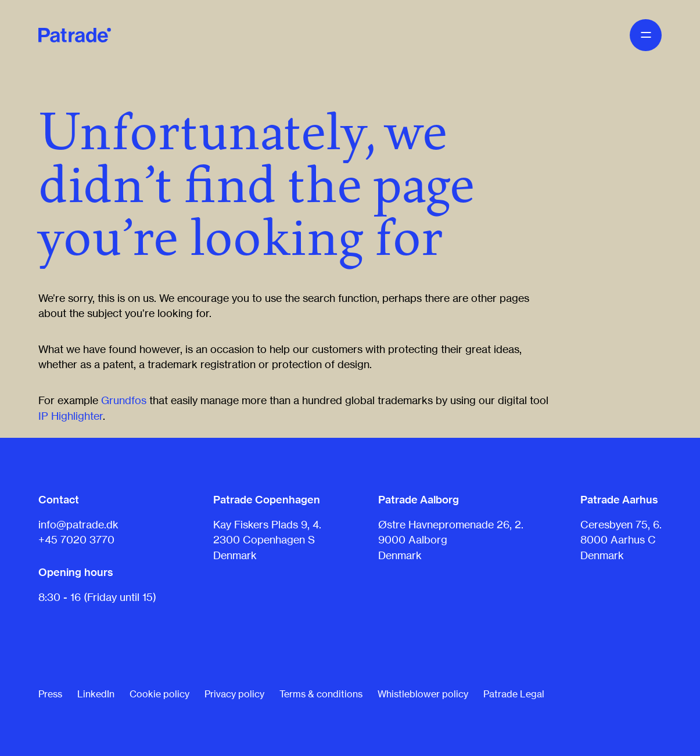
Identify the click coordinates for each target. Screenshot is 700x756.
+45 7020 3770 (76, 539)
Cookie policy (159, 694)
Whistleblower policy (423, 694)
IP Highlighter (71, 416)
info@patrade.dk (78, 524)
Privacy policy (234, 694)
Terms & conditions (321, 694)
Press (50, 694)
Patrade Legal (514, 694)
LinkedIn (96, 694)
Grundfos (124, 400)
